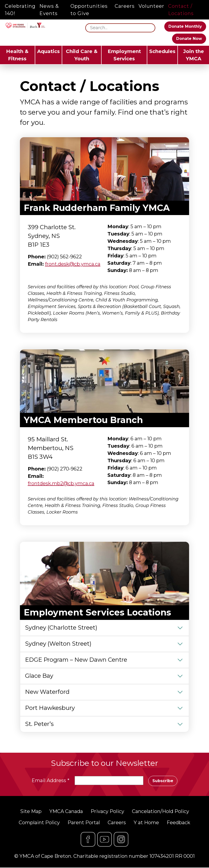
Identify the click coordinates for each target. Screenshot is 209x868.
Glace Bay (39, 676)
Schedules (162, 51)
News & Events (49, 10)
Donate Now (189, 39)
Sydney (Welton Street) (58, 644)
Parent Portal (84, 823)
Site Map (31, 812)
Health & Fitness (17, 55)
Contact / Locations (181, 10)
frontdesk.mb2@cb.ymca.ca (61, 483)
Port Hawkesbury (50, 708)
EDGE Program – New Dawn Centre (76, 660)
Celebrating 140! (20, 10)
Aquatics (48, 51)
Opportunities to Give (89, 10)
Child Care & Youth (82, 55)
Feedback (179, 823)
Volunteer (151, 6)
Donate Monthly (185, 26)
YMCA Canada (66, 812)
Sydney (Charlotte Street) (61, 628)
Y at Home (146, 823)
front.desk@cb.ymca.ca (73, 264)
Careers (125, 6)
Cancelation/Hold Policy (161, 812)
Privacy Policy (107, 812)
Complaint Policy (39, 823)
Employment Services (124, 55)
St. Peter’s (39, 724)
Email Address (50, 781)
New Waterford (47, 692)
